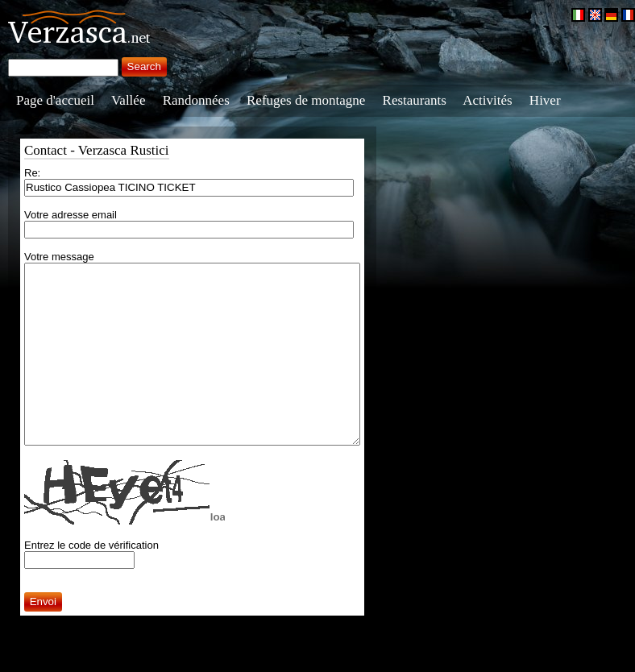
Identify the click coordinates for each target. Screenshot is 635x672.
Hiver (545, 100)
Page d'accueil (55, 100)
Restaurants (415, 100)
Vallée (128, 100)
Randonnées (196, 100)
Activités (487, 100)
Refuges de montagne (306, 100)
